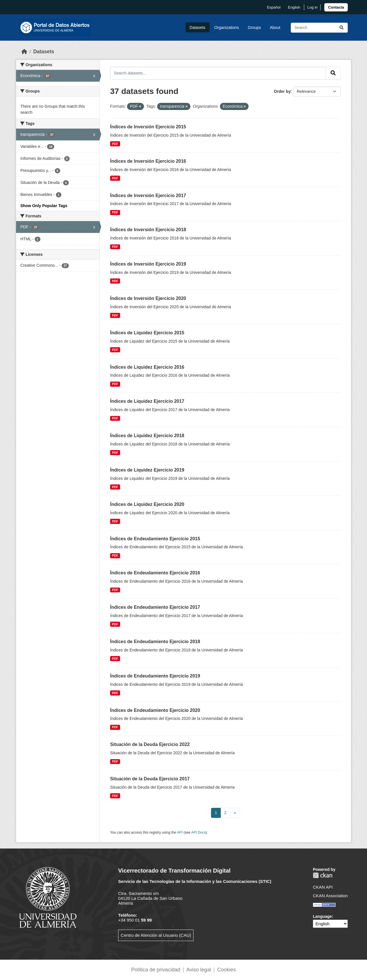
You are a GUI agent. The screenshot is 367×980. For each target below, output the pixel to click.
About (275, 28)
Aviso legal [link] (199, 970)
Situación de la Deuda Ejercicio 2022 (150, 744)
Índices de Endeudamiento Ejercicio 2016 (155, 573)
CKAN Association (330, 896)
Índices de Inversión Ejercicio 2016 (148, 161)
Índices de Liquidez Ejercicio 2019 (147, 470)
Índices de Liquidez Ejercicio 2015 (147, 333)
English (294, 7)
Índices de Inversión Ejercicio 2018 (148, 230)
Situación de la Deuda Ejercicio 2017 (150, 779)
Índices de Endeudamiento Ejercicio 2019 (155, 676)
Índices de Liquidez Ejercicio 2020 (147, 504)
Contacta (336, 7)
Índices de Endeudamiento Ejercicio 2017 (155, 607)
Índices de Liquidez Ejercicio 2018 (147, 436)
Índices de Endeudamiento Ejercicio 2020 (155, 710)
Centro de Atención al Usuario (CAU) (156, 935)
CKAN (323, 875)
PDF (115, 144)
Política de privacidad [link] (156, 970)
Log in (312, 7)
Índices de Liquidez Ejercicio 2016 (147, 367)
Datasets (197, 28)
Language (322, 916)
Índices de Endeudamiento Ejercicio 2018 (155, 642)
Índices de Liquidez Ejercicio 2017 (147, 401)
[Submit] (341, 28)
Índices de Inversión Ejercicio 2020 (148, 298)
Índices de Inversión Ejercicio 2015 (148, 127)
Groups (254, 28)
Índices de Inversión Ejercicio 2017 (148, 196)
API (180, 832)
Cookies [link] (226, 970)
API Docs (199, 832)
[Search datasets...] (319, 28)
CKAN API (323, 887)
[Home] (24, 52)
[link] (336, 7)
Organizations (227, 28)
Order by (282, 91)
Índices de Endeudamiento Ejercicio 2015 (155, 539)
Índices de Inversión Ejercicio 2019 (148, 264)
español (274, 7)
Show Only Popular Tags (44, 206)
